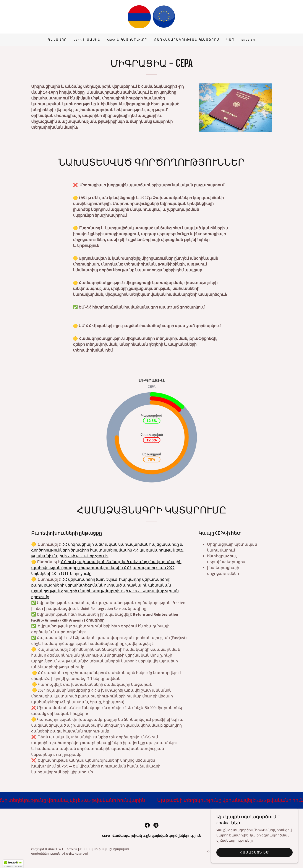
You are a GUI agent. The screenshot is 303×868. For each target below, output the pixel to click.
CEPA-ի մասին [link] (87, 40)
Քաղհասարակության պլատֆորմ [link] (187, 40)
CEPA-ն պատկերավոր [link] (127, 40)
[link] (152, 16)
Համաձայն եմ (254, 852)
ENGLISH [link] (248, 40)
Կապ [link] (230, 40)
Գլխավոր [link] (57, 40)
